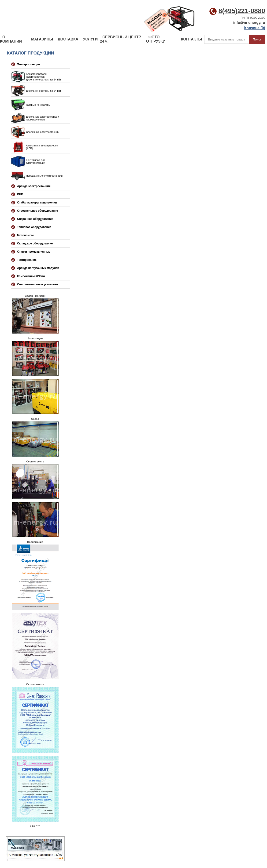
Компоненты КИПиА (31, 276)
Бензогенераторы (37, 74)
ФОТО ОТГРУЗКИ (156, 39)
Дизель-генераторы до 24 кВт (44, 80)
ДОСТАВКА (68, 39)
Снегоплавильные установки (38, 284)
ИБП (20, 194)
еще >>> (35, 826)
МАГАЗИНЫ (42, 39)
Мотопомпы (25, 235)
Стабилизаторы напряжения (37, 203)
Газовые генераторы (38, 105)
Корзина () (255, 28)
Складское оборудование (35, 243)
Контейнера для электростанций (36, 161)
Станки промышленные (34, 252)
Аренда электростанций (34, 186)
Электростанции (28, 64)
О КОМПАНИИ (11, 39)
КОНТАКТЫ (191, 39)
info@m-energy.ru (249, 23)
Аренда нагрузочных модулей (38, 268)
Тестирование (27, 260)
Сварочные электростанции (43, 132)
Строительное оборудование (37, 211)
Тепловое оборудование (34, 227)
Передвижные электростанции (44, 176)
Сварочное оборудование (35, 219)
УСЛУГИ (90, 39)
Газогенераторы (36, 77)
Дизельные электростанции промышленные (43, 118)
